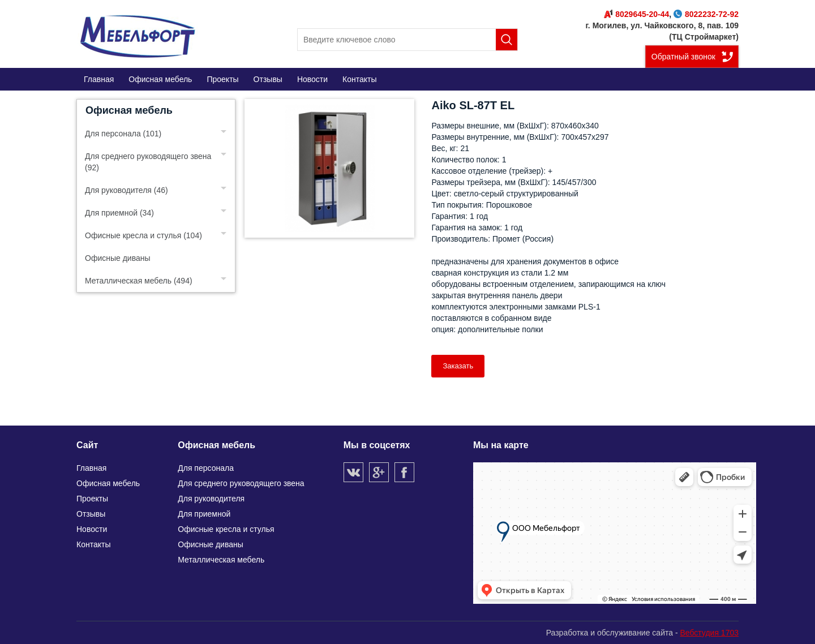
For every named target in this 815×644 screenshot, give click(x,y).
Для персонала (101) (123, 134)
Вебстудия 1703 (709, 633)
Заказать (458, 366)
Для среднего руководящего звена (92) (148, 162)
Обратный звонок (683, 57)
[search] (407, 40)
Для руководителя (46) (126, 190)
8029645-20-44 (636, 14)
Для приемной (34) (119, 213)
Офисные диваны (118, 258)
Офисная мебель (129, 110)
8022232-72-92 (706, 14)
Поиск (507, 40)
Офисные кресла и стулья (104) (143, 235)
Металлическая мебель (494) (139, 281)
